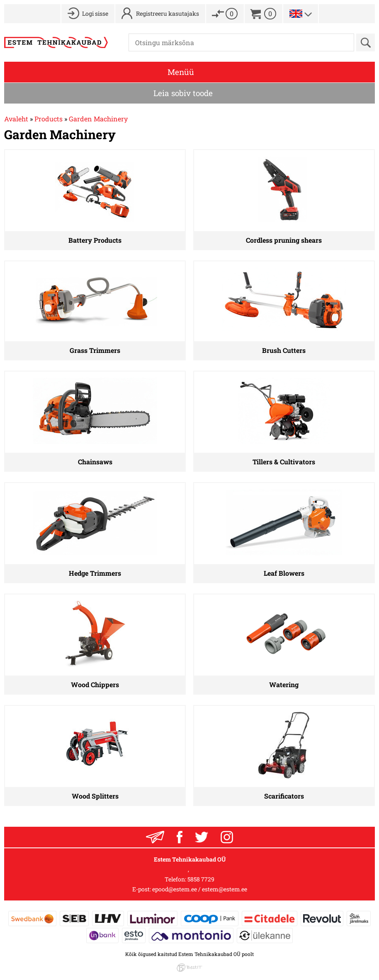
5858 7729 (201, 879)
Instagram (227, 837)
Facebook (180, 837)
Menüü (181, 72)
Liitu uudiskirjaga (155, 837)
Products (49, 119)
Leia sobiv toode (183, 93)
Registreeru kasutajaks (168, 13)
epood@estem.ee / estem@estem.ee (200, 889)
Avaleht (16, 119)
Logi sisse (95, 13)
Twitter (202, 837)
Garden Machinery (98, 119)
